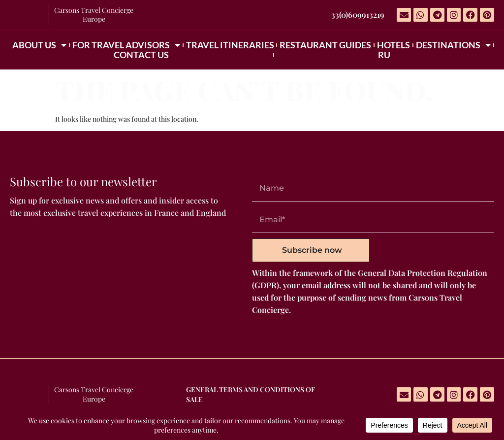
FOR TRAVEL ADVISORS (126, 45)
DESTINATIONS (453, 45)
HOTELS (394, 45)
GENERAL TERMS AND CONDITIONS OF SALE (251, 394)
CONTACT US (141, 55)
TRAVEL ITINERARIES (230, 45)
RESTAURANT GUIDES (325, 45)
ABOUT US (39, 45)
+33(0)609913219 (356, 15)
